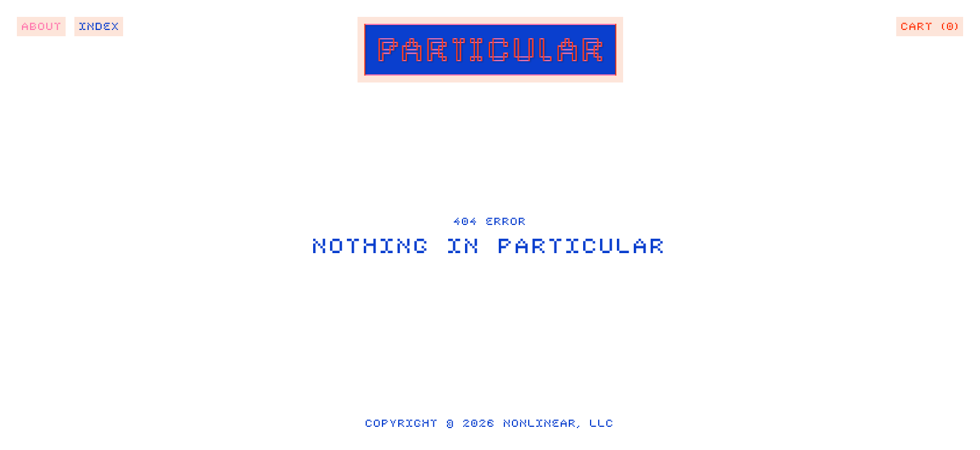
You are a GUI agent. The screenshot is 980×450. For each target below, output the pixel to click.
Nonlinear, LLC (559, 427)
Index (100, 29)
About (42, 29)
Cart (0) (931, 29)
